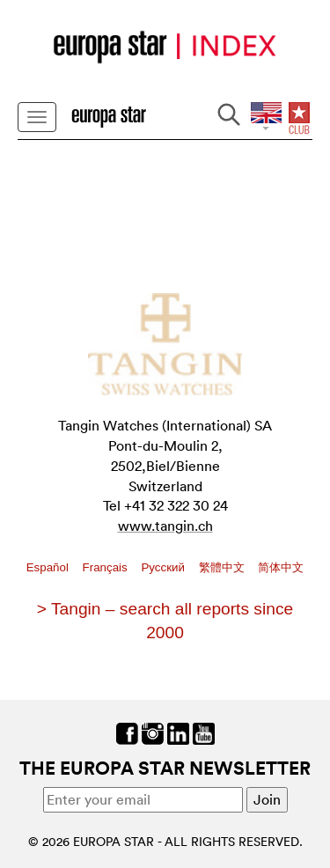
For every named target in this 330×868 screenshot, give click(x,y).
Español (49, 567)
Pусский (164, 567)
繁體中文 (224, 567)
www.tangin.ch (165, 526)
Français (107, 567)
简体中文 (281, 567)
